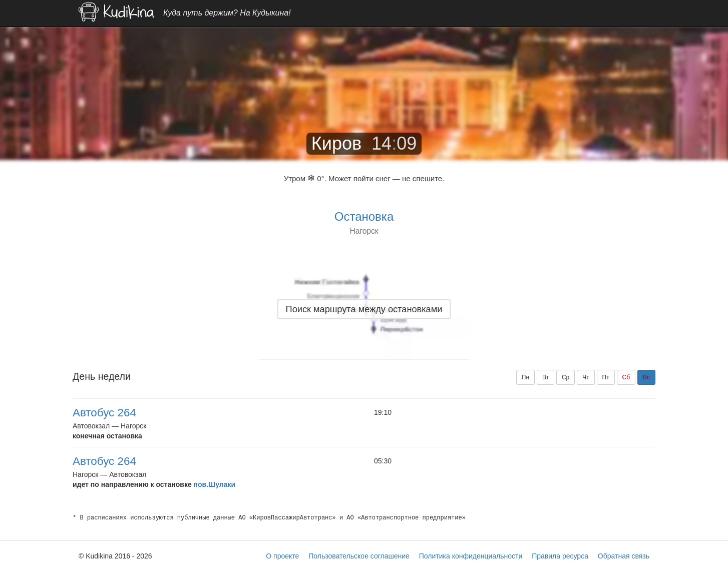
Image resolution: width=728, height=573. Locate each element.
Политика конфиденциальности (471, 556)
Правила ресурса (560, 556)
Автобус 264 (104, 413)
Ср (566, 377)
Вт (545, 377)
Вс (646, 377)
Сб (626, 377)
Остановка (364, 216)
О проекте (282, 556)
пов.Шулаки (215, 484)
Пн (525, 377)
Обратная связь (624, 556)
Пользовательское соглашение (359, 556)
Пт (606, 377)
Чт (586, 377)
